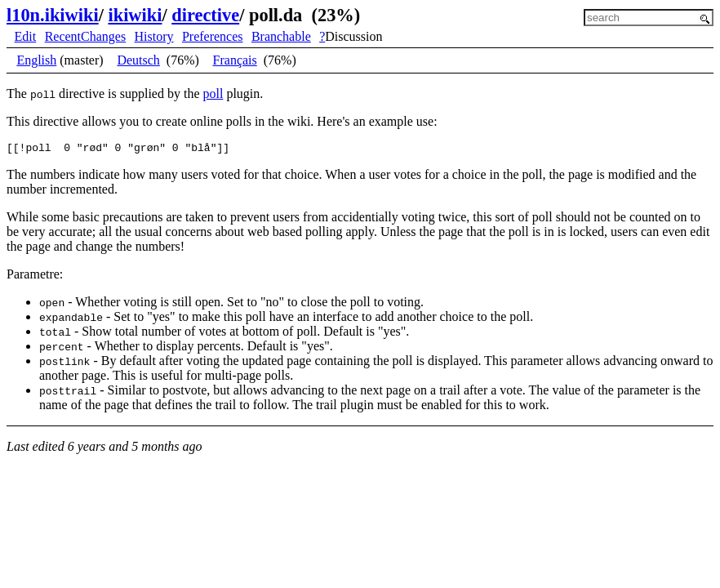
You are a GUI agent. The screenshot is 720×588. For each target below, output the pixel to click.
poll (213, 94)
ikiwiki (135, 15)
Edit (26, 36)
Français (235, 60)
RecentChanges (86, 36)
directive (205, 15)
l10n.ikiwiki (53, 15)
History (154, 36)
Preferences (213, 36)
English (36, 60)
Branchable (281, 36)
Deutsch (138, 60)
